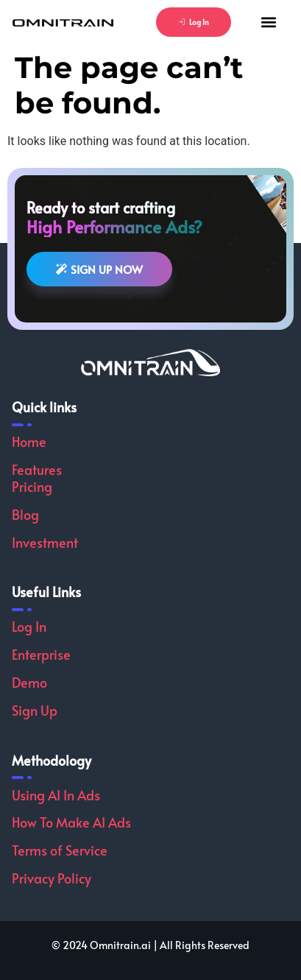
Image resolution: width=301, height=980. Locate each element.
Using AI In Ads (56, 795)
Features (37, 469)
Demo (29, 682)
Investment (45, 542)
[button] (268, 22)
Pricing (32, 486)
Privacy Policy (52, 878)
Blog (25, 514)
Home (29, 441)
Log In (29, 626)
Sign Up (35, 710)
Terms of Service (60, 850)
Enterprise (41, 654)
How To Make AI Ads (71, 822)
